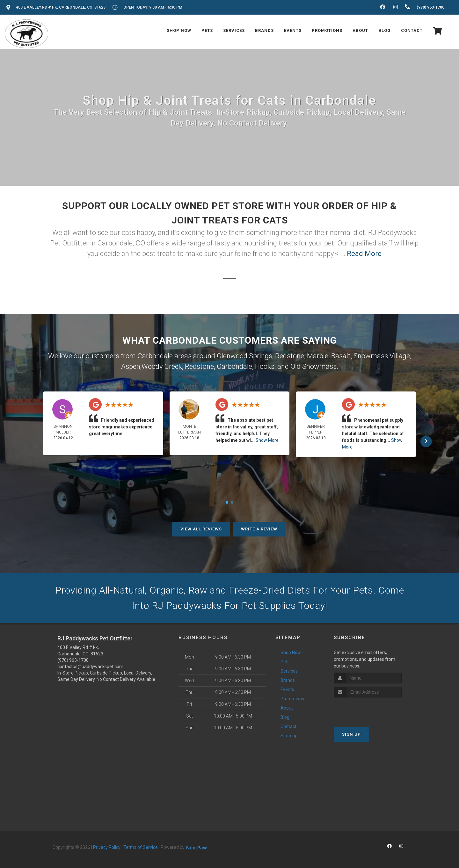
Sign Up (351, 734)
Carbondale (234, 366)
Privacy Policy (107, 847)
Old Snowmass (313, 366)
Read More (364, 254)
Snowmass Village (382, 356)
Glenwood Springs (244, 356)
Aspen (131, 366)
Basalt (341, 356)
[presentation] (368, 709)
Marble (318, 356)
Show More (267, 440)
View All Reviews (201, 529)
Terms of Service (141, 847)
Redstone (290, 356)
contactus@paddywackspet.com (90, 667)
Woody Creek (162, 366)
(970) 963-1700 (73, 660)
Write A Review (259, 529)
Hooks (265, 366)
